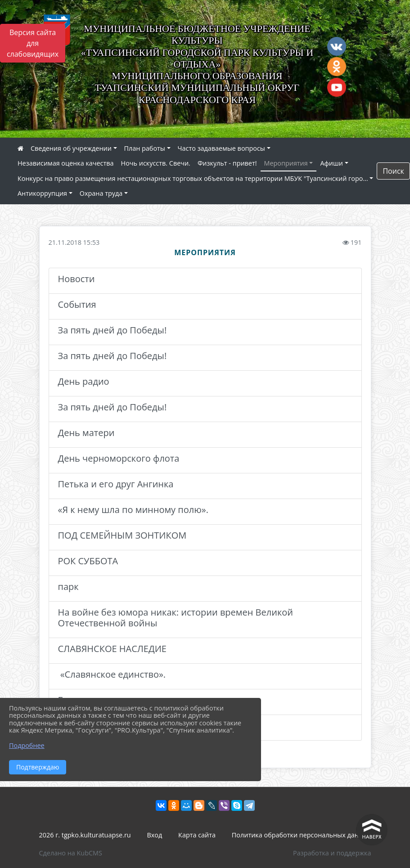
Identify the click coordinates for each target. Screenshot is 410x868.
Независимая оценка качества (66, 163)
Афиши (331, 163)
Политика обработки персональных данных (302, 835)
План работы (145, 148)
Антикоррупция (42, 193)
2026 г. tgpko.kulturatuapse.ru (85, 835)
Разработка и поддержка (332, 853)
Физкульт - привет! (227, 163)
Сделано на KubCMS (71, 853)
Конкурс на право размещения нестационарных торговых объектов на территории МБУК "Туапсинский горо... (193, 178)
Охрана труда (101, 193)
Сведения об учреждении (71, 148)
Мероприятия (286, 163)
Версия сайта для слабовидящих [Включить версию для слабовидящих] (33, 43)
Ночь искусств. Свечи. (156, 163)
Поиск (393, 171)
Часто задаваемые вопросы (221, 148)
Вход (155, 835)
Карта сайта (197, 835)
